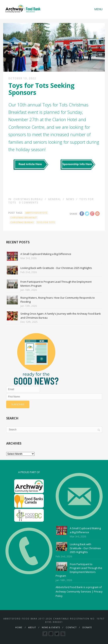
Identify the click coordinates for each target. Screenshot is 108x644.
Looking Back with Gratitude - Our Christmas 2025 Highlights (56, 268)
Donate (87, 627)
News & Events (51, 627)
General (54, 199)
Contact (71, 627)
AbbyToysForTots (36, 213)
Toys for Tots (46, 222)
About (32, 627)
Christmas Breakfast (24, 218)
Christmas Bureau (28, 199)
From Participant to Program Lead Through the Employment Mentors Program (79, 570)
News (70, 199)
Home (19, 627)
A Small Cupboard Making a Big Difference (46, 254)
